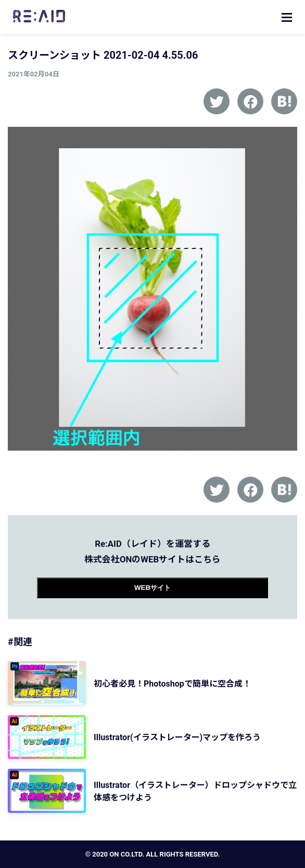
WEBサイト (152, 588)
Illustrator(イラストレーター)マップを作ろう (177, 737)
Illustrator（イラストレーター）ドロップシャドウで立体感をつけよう (195, 791)
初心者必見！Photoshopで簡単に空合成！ (172, 684)
